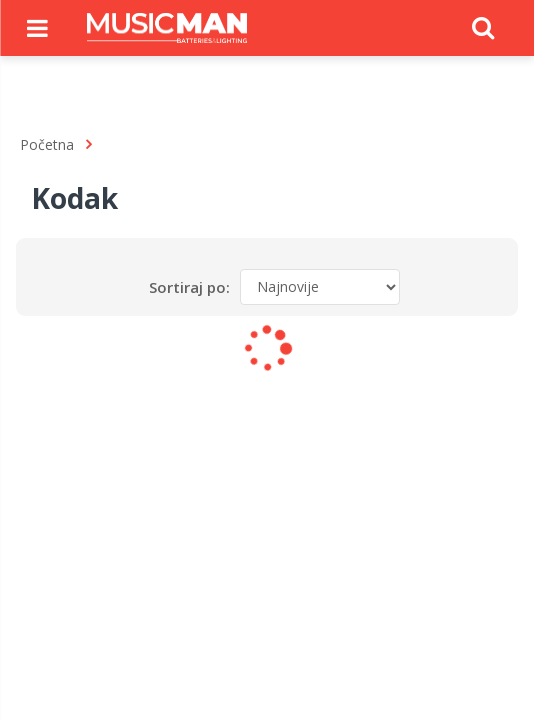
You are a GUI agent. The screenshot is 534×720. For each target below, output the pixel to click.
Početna (47, 144)
